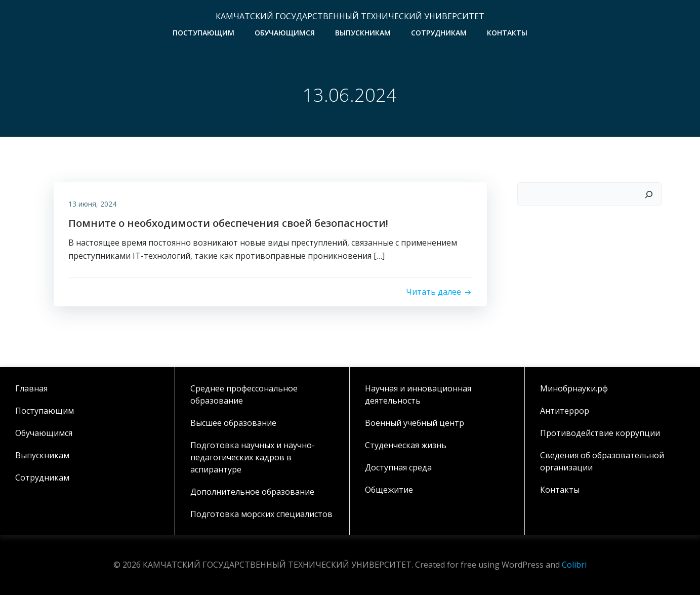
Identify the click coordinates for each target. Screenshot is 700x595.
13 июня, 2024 (93, 204)
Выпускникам (363, 33)
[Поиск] (649, 194)
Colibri (574, 565)
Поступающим (203, 33)
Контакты (507, 33)
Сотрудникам (439, 33)
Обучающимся (285, 33)
